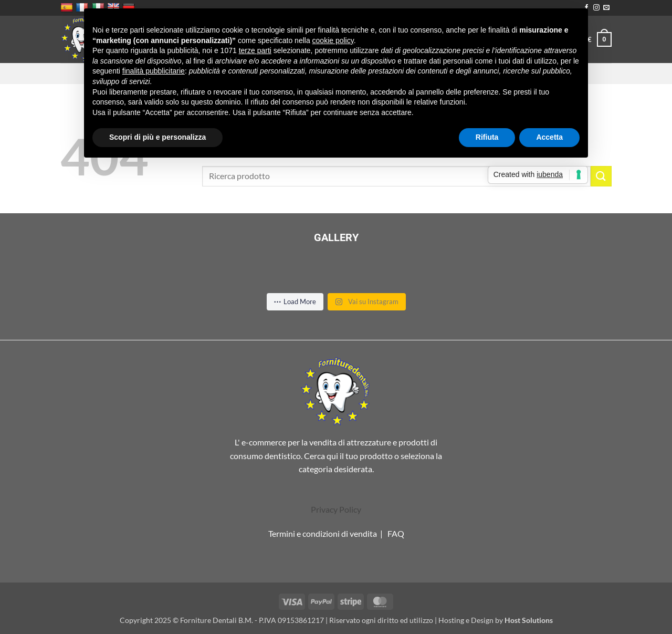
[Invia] (601, 176)
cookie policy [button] (333, 40)
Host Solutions (529, 620)
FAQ (396, 533)
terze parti (255, 50)
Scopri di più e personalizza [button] (157, 137)
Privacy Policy (336, 509)
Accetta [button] (549, 137)
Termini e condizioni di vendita (323, 533)
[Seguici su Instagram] (596, 8)
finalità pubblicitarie (154, 71)
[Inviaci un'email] (606, 8)
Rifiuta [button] (487, 137)
